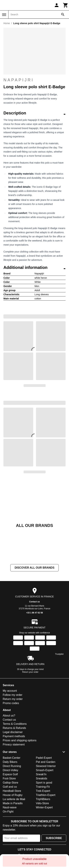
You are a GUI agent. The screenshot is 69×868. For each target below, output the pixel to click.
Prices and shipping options (20, 740)
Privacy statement (14, 745)
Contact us (34, 602)
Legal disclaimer (13, 732)
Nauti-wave (10, 807)
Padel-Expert (44, 758)
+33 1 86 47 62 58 (34, 613)
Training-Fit (43, 787)
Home (7, 23)
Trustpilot (59, 654)
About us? (9, 716)
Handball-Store (12, 791)
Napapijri (34, 80)
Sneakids (42, 778)
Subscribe (54, 838)
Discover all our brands (34, 568)
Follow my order (13, 695)
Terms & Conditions (15, 724)
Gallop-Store (10, 783)
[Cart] (66, 5)
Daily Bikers (10, 762)
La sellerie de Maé (14, 799)
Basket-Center (12, 758)
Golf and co (10, 787)
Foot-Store (9, 778)
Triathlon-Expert (46, 795)
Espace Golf (10, 774)
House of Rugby (13, 795)
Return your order (30, 672)
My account (10, 691)
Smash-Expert (45, 770)
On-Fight (8, 812)
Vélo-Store (43, 803)
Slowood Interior (46, 766)
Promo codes (11, 703)
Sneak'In (41, 774)
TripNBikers (43, 799)
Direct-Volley (10, 770)
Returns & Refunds (14, 728)
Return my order (13, 699)
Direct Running (12, 766)
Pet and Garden (46, 762)
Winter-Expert (44, 807)
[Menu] (4, 15)
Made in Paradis (13, 803)
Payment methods (14, 736)
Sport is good (44, 783)
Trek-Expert (43, 791)
